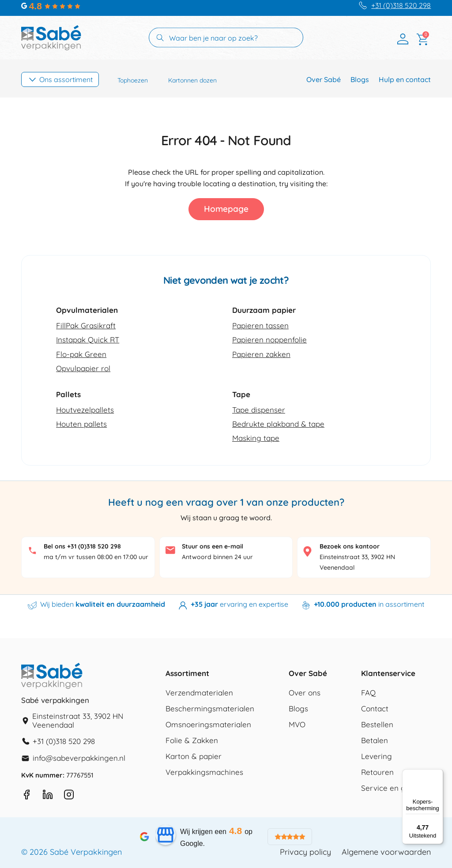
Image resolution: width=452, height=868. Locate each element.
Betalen (375, 741)
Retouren (377, 772)
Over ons (305, 693)
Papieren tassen (260, 325)
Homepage (226, 209)
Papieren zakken (261, 354)
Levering (377, 757)
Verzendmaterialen (199, 693)
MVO (297, 725)
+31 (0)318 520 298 (401, 6)
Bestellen (377, 725)
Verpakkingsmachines (204, 772)
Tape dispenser (259, 410)
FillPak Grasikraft (86, 325)
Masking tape (256, 438)
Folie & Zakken (192, 741)
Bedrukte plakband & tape (278, 424)
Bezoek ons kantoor (350, 546)
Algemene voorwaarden (386, 852)
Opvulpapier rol (83, 368)
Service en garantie (396, 788)
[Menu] (438, 774)
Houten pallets (81, 424)
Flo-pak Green (81, 354)
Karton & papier (194, 757)
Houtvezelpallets (85, 410)
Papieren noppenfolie (269, 340)
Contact (375, 709)
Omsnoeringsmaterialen (208, 725)
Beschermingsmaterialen (210, 709)
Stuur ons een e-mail (213, 546)
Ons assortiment (66, 79)
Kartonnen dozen (192, 80)
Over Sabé (324, 79)
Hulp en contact (405, 79)
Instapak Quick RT (88, 340)
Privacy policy (305, 852)
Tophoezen (133, 80)
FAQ (368, 693)
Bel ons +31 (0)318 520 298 (82, 546)
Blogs (360, 79)
